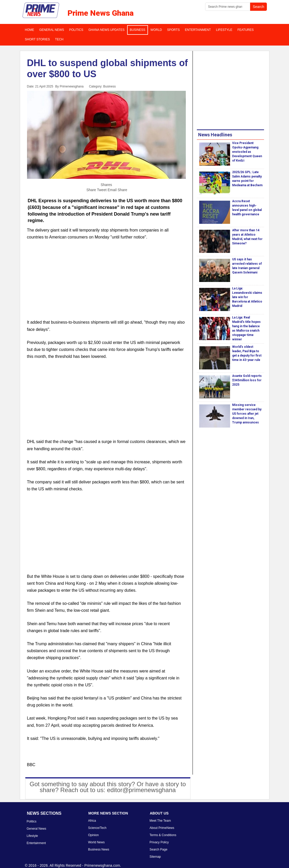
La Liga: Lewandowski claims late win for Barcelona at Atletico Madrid (247, 297)
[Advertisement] (106, 283)
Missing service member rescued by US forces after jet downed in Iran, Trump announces (247, 414)
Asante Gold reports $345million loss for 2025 (247, 380)
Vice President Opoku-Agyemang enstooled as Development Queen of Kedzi (247, 152)
